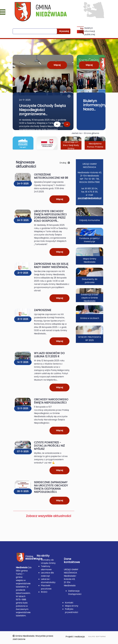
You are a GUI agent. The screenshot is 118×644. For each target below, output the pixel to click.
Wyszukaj (64, 31)
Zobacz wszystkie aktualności (49, 516)
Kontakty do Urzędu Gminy (48, 561)
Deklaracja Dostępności (75, 592)
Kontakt (69, 603)
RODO (44, 592)
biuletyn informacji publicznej (86, 31)
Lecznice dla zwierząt (47, 574)
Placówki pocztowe (46, 587)
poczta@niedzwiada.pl (90, 198)
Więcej (57, 65)
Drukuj (65, 163)
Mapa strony (72, 606)
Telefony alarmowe (46, 568)
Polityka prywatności (71, 611)
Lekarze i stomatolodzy (48, 581)
